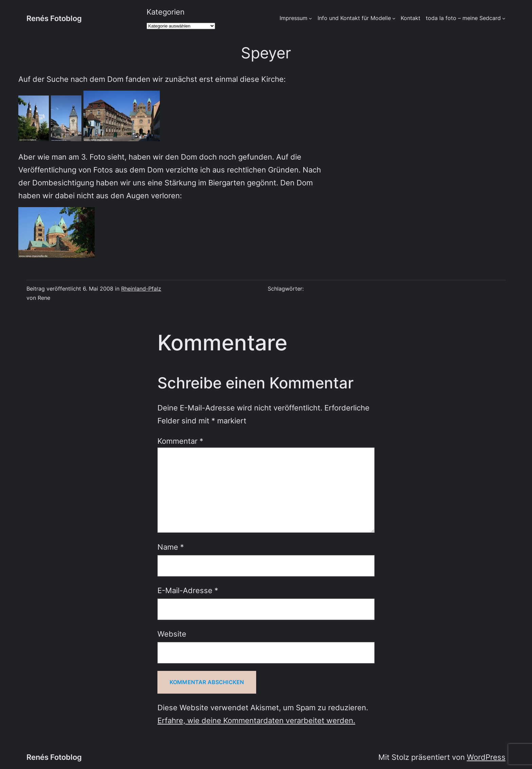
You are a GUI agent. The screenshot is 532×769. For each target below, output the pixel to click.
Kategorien (166, 12)
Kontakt (411, 18)
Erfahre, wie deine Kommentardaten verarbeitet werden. (256, 720)
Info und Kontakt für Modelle (354, 18)
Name (171, 547)
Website (172, 634)
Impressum (293, 18)
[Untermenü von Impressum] (310, 18)
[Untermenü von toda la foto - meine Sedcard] (504, 18)
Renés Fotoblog (54, 18)
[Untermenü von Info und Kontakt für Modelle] (394, 18)
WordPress (486, 757)
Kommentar (180, 441)
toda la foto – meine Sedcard (463, 18)
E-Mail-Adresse (188, 590)
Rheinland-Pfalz (141, 289)
